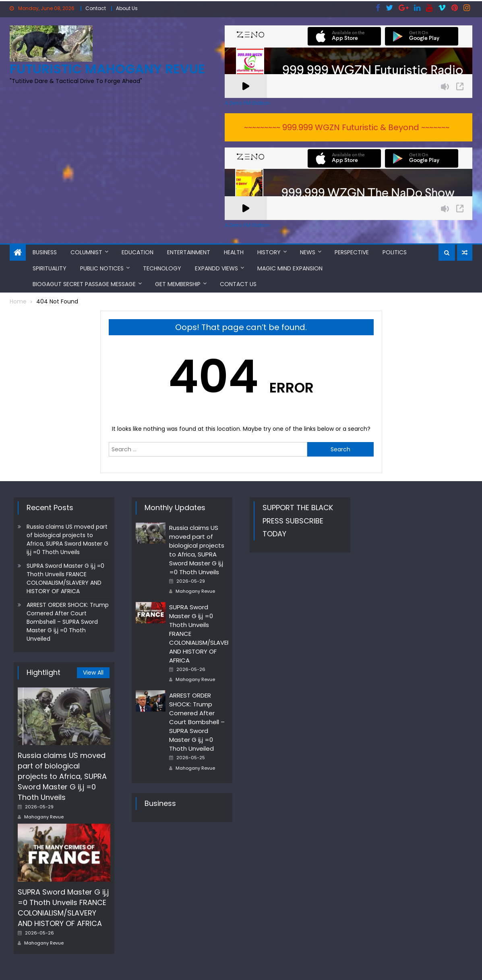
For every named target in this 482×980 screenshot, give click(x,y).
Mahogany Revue (44, 817)
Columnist (86, 252)
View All (93, 673)
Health (234, 252)
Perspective (352, 252)
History (269, 252)
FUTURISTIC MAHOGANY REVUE (107, 69)
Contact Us (238, 284)
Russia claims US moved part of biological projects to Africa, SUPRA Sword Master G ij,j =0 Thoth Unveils (67, 539)
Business (45, 252)
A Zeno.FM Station (247, 103)
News (308, 252)
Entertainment (189, 252)
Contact (96, 8)
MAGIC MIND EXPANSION (290, 268)
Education (138, 252)
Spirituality (50, 268)
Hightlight (43, 672)
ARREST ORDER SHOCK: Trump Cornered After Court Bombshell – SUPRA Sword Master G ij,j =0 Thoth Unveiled (68, 622)
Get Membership (178, 284)
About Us (127, 8)
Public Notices (102, 268)
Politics (395, 252)
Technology (162, 268)
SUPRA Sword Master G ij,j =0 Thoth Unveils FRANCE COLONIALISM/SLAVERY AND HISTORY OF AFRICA (65, 578)
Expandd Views (216, 268)
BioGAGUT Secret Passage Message (84, 284)
